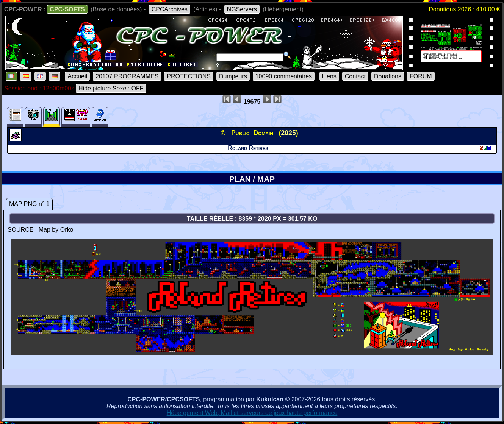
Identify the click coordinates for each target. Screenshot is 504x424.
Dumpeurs (233, 76)
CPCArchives (170, 9)
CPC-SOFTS (67, 9)
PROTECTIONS (189, 76)
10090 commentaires (284, 76)
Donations (388, 76)
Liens (329, 76)
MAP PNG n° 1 (29, 204)
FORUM (421, 76)
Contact (355, 76)
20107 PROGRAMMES (127, 76)
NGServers (242, 9)
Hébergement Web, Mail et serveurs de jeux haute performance (252, 413)
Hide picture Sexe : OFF (111, 88)
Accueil (77, 76)
